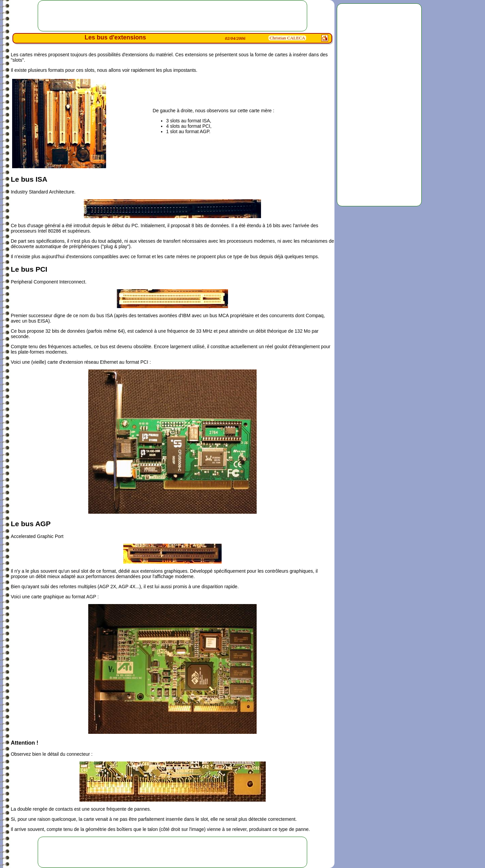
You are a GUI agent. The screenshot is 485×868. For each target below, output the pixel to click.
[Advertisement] (379, 105)
